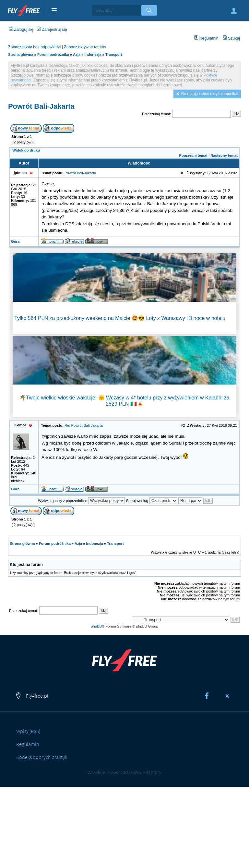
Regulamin (206, 38)
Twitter (227, 696)
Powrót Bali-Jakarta (41, 106)
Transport (114, 55)
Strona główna (21, 55)
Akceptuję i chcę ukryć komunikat (210, 94)
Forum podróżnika (53, 55)
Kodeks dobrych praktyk (42, 757)
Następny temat (224, 155)
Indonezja (93, 55)
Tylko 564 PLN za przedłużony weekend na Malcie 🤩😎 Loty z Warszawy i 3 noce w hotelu (120, 318)
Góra (15, 241)
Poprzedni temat (193, 155)
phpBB (96, 626)
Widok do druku (26, 150)
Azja (77, 55)
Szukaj (231, 38)
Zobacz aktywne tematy (85, 47)
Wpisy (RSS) (28, 731)
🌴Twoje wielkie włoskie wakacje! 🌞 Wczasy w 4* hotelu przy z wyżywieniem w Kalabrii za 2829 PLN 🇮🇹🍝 (124, 401)
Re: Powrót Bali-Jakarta (84, 425)
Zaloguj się (234, 11)
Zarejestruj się (52, 30)
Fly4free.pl (24, 10)
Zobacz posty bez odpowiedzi (34, 47)
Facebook (207, 696)
